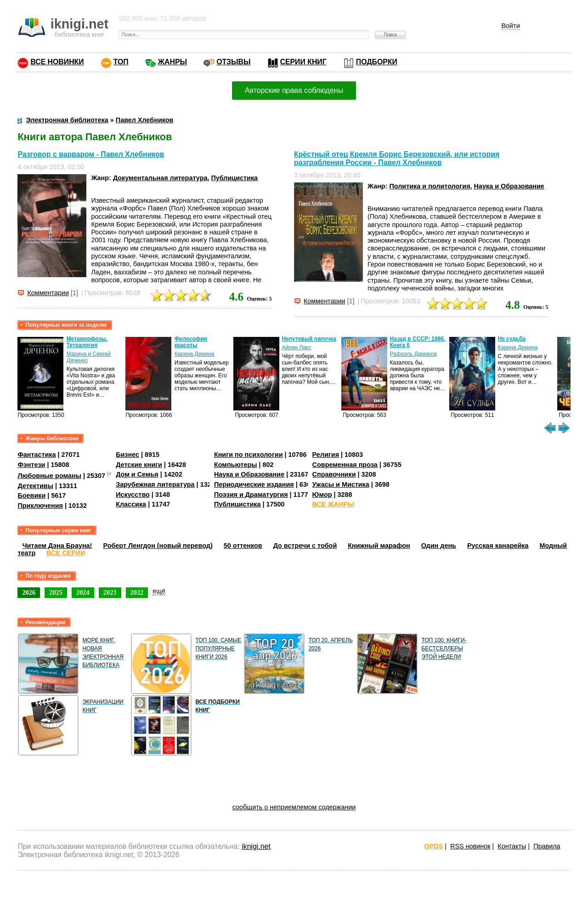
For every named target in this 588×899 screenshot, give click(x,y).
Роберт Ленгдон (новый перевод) (158, 546)
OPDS (434, 846)
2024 (83, 592)
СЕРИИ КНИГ (303, 62)
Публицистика (234, 178)
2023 (110, 592)
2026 (29, 592)
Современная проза (345, 465)
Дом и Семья (137, 474)
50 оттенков (243, 546)
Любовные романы (49, 476)
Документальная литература (160, 178)
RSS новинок (470, 846)
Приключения (40, 506)
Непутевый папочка (309, 339)
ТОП (121, 62)
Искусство (133, 495)
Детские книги (139, 465)
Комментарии (48, 293)
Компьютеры (236, 465)
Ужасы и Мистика (341, 484)
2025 (56, 592)
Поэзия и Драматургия (251, 495)
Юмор (322, 495)
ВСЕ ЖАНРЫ (333, 504)
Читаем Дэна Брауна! (57, 546)
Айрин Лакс (296, 347)
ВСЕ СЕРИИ (66, 553)
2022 (137, 592)
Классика (131, 504)
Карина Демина (195, 354)
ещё (159, 591)
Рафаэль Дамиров (413, 354)
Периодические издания (254, 484)
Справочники (334, 474)
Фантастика (37, 455)
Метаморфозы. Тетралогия (87, 342)
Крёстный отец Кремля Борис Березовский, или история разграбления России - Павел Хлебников (397, 158)
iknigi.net (256, 846)
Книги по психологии (249, 455)
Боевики (31, 495)
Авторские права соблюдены (294, 90)
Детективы (35, 486)
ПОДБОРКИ (377, 62)
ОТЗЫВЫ (233, 62)
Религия (326, 455)
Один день (439, 546)
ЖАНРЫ (172, 62)
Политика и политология (430, 186)
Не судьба (512, 339)
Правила (547, 846)
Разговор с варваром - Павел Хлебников (91, 154)
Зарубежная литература (155, 484)
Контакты (512, 846)
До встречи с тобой (305, 546)
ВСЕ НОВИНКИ (57, 62)
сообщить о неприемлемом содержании (294, 807)
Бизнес (127, 455)
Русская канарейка (498, 546)
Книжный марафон (379, 546)
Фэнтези (31, 465)
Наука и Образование (509, 186)
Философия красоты (191, 342)
